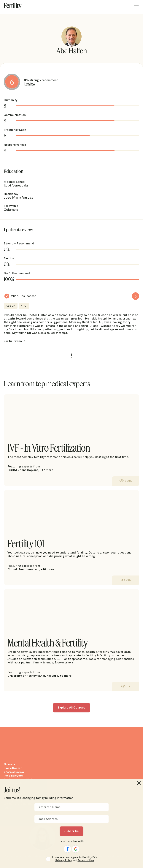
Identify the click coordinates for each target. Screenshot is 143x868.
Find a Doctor (13, 768)
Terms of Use (86, 860)
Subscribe (72, 831)
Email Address (47, 819)
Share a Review (14, 772)
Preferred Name (49, 807)
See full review (13, 341)
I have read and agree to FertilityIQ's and (74, 859)
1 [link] (71, 355)
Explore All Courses (71, 707)
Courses (9, 764)
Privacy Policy (64, 860)
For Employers (13, 776)
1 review (30, 84)
